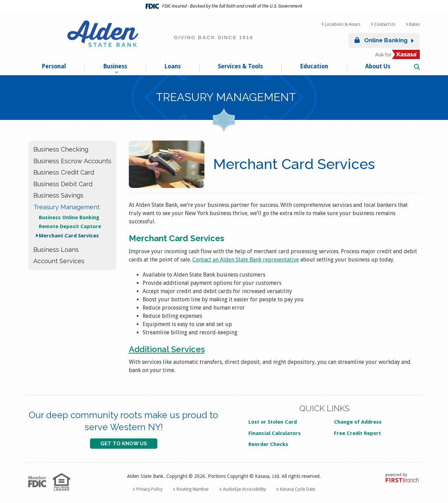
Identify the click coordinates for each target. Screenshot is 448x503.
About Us (378, 66)
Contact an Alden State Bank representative (246, 260)
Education (314, 66)
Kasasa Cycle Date (298, 489)
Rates (415, 24)
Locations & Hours (343, 24)
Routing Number (193, 489)
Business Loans (56, 250)
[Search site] (417, 67)
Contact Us (385, 24)
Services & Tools (240, 66)
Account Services (59, 261)
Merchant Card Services (69, 236)
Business (115, 66)
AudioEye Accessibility (244, 489)
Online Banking (381, 40)
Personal (54, 66)
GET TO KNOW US (124, 444)
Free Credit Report (357, 433)
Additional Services (167, 349)
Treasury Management (226, 97)
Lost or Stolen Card (273, 422)
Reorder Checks (268, 444)
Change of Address (358, 422)
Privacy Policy (149, 489)
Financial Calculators (275, 433)
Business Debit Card (63, 184)
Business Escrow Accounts (72, 161)
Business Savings (58, 195)
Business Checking (61, 149)
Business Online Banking (69, 217)
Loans (172, 66)
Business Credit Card (64, 172)
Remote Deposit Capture (70, 226)
